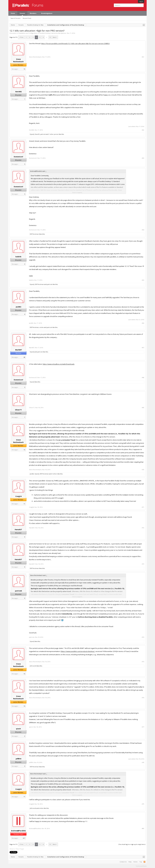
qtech (18, 729)
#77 (143, 727)
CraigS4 (18, 496)
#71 (143, 507)
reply (31, 276)
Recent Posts (27, 18)
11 (24, 504)
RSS (144, 862)
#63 (143, 158)
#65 (143, 280)
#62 (143, 130)
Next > (55, 37)
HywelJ (32, 134)
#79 (143, 804)
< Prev (21, 37)
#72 (143, 528)
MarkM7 (18, 350)
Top (141, 862)
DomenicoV (18, 157)
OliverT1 (18, 410)
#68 (143, 378)
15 (50, 37)
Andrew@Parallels (18, 831)
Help (130, 862)
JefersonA (33, 666)
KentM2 (18, 92)
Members (33, 13)
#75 (143, 662)
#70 (143, 470)
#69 (143, 408)
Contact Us (123, 862)
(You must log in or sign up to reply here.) (132, 844)
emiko (42, 327)
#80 (143, 829)
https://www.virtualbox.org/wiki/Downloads (59, 364)
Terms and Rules (141, 866)
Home (13, 13)
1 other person (54, 134)
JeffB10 (18, 759)
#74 (143, 637)
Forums (22, 13)
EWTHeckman (34, 234)
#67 (143, 348)
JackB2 (18, 307)
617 (24, 838)
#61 (143, 57)
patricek (43, 134)
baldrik (18, 257)
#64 (143, 230)
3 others (54, 474)
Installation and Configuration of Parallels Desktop (35, 33)
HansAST (18, 529)
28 (24, 357)
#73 (143, 564)
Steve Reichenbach (18, 60)
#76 (143, 698)
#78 (143, 762)
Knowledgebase (47, 13)
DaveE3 (37, 134)
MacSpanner (62, 33)
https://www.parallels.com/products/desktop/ (78, 651)
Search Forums (15, 18)
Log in (141, 1)
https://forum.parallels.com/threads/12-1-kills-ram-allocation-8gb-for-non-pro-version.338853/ (75, 43)
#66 (143, 323)
